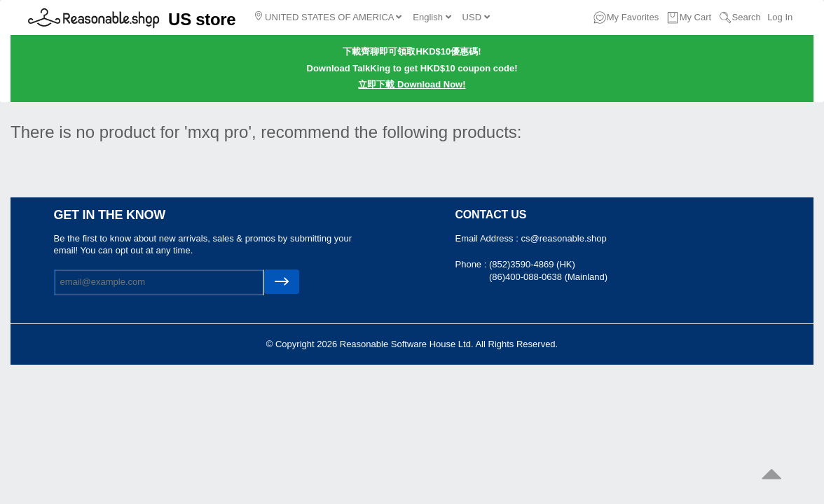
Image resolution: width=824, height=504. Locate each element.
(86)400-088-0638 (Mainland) (548, 277)
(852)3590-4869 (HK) (532, 264)
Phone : (472, 264)
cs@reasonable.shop (563, 238)
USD (476, 17)
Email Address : (488, 238)
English (432, 17)
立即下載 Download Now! (412, 84)
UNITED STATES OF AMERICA (328, 17)
